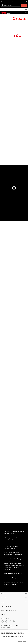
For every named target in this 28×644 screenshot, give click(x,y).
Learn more (23, 638)
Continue (24, 5)
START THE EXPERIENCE (8, 628)
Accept (20, 641)
